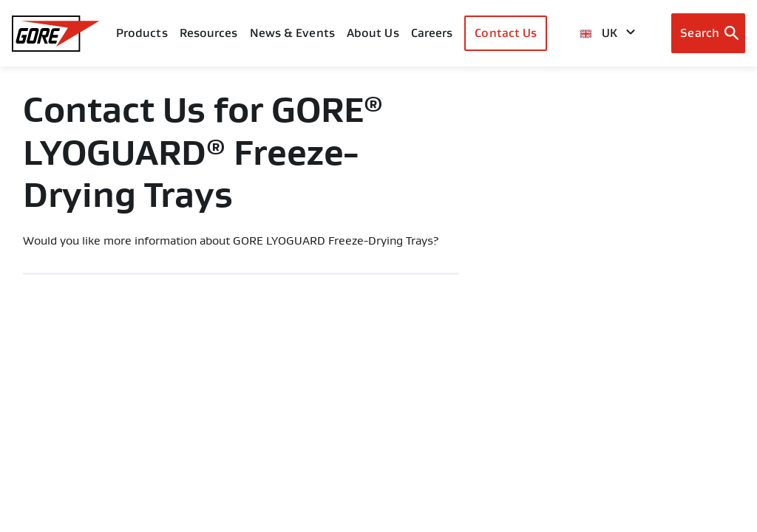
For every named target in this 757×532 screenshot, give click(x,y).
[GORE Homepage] (56, 34)
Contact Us (506, 33)
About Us (373, 33)
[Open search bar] (708, 33)
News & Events (292, 33)
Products (142, 33)
